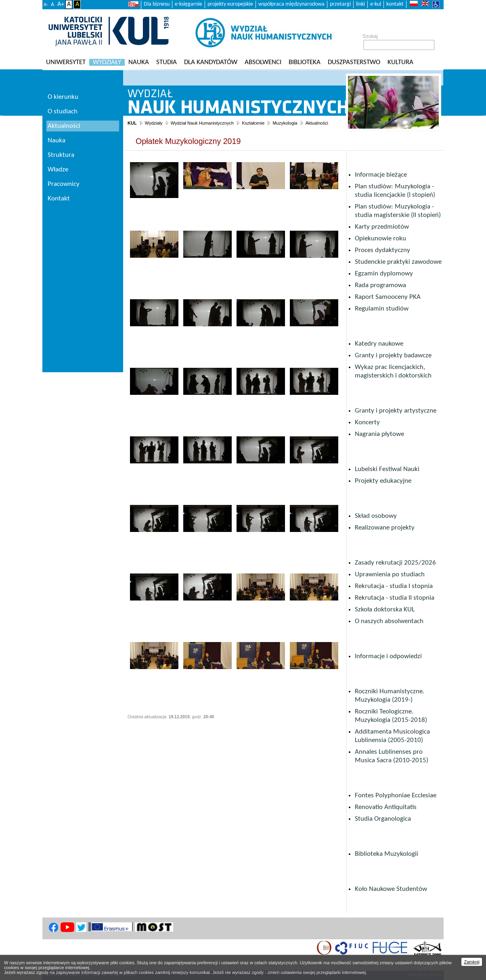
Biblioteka (305, 62)
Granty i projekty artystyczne (396, 411)
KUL (132, 123)
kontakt (395, 4)
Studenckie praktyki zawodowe (398, 262)
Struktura (61, 155)
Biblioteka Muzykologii (386, 854)
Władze (58, 170)
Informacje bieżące (381, 175)
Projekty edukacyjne (383, 481)
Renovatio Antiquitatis (386, 807)
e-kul (376, 4)
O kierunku (63, 97)
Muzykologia (285, 123)
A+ (61, 4)
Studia (167, 62)
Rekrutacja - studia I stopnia (394, 586)
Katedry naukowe (379, 344)
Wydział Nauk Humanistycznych (202, 123)
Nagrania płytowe (379, 434)
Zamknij (472, 962)
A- (46, 5)
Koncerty (367, 422)
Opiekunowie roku (380, 239)
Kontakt (59, 199)
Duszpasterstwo (354, 62)
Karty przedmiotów (382, 227)
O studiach (63, 112)
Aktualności (317, 123)
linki (360, 4)
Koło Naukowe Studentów (391, 889)
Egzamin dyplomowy (384, 274)
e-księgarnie (189, 4)
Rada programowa (380, 285)
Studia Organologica (383, 819)
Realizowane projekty (385, 528)
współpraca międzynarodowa (291, 4)
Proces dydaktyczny (382, 250)
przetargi (340, 4)
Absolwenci (263, 62)
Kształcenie (253, 123)
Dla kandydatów (211, 62)
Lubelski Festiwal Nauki (387, 469)
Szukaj (370, 36)
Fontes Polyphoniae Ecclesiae (396, 795)
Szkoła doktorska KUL (385, 610)
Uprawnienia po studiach (390, 574)
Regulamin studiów (382, 309)
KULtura (400, 62)
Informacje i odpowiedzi (388, 656)
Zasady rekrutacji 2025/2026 (395, 563)
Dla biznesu (157, 4)
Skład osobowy (376, 516)
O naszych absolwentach (389, 621)
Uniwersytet (66, 62)
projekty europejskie (230, 4)
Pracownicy (64, 184)
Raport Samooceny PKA (388, 297)
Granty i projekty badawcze (393, 356)
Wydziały (107, 62)
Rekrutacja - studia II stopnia (395, 598)
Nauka (139, 62)
